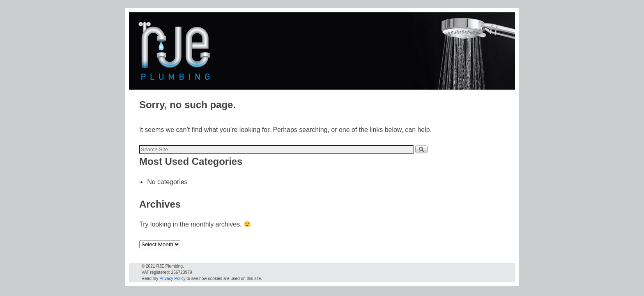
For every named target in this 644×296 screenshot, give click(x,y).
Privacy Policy (172, 279)
